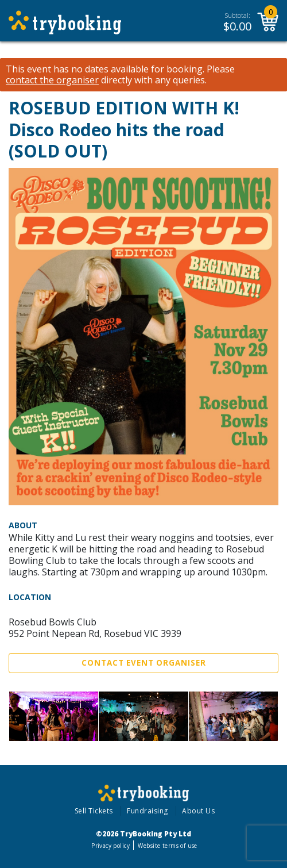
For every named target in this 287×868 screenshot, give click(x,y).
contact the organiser (52, 80)
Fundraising (148, 811)
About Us (198, 811)
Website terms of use (167, 846)
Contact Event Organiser (144, 663)
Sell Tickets (94, 811)
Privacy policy (110, 846)
